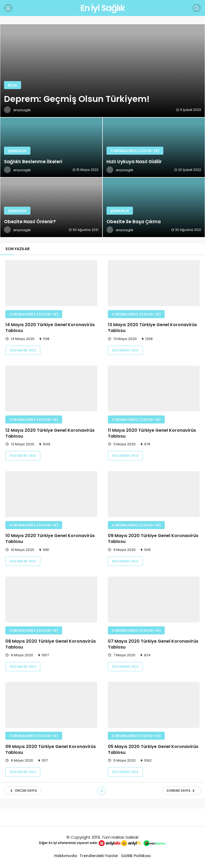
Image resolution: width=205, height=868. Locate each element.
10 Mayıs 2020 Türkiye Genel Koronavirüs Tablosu (50, 539)
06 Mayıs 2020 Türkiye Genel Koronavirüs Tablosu (51, 749)
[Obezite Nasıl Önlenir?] (51, 207)
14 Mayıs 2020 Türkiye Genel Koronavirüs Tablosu (50, 328)
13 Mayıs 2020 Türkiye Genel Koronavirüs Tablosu (152, 328)
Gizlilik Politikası (136, 856)
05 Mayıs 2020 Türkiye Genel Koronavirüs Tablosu (153, 749)
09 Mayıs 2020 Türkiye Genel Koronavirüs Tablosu (153, 539)
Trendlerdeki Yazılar (99, 856)
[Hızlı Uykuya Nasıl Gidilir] (154, 147)
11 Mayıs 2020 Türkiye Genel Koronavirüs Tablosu (152, 433)
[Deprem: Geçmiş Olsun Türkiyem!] (102, 71)
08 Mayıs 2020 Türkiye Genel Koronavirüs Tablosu (51, 644)
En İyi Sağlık (103, 8)
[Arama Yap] (197, 8)
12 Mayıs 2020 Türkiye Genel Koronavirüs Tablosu (50, 433)
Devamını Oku (23, 350)
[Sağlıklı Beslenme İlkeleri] (51, 147)
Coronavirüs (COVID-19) (34, 314)
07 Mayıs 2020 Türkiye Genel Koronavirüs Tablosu (153, 644)
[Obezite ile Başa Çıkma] (154, 207)
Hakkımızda (66, 856)
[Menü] (8, 8)
